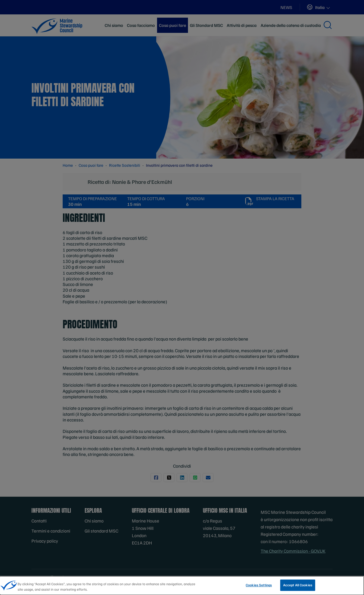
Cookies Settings (259, 587)
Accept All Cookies (298, 587)
